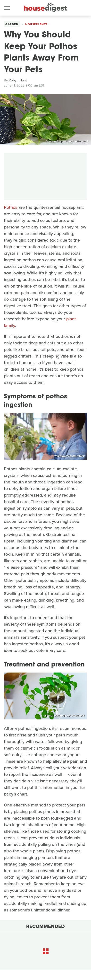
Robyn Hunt (18, 80)
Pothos (11, 207)
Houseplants (36, 24)
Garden (12, 24)
